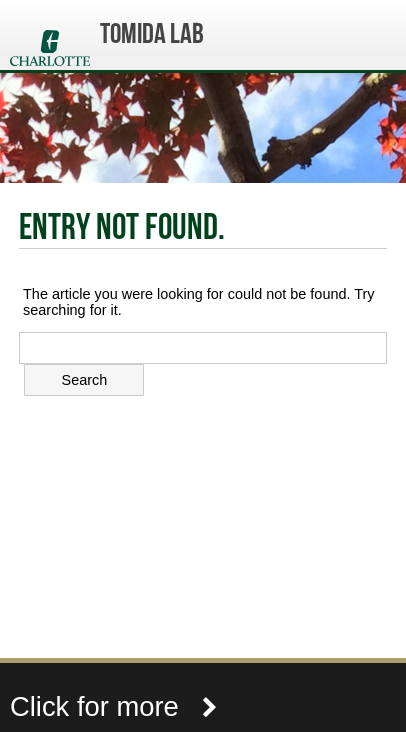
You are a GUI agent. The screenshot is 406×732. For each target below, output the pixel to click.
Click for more (114, 706)
